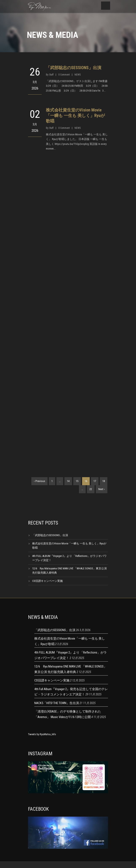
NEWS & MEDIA (43, 617)
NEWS (78, 75)
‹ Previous (39, 481)
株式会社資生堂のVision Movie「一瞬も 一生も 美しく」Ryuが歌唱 (75, 115)
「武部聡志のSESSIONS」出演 (74, 68)
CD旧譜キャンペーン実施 (47, 581)
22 (91, 489)
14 (68, 481)
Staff (51, 75)
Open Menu (106, 6)
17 (95, 481)
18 (104, 481)
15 (77, 481)
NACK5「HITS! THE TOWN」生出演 (57, 703)
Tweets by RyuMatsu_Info (42, 734)
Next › (102, 489)
